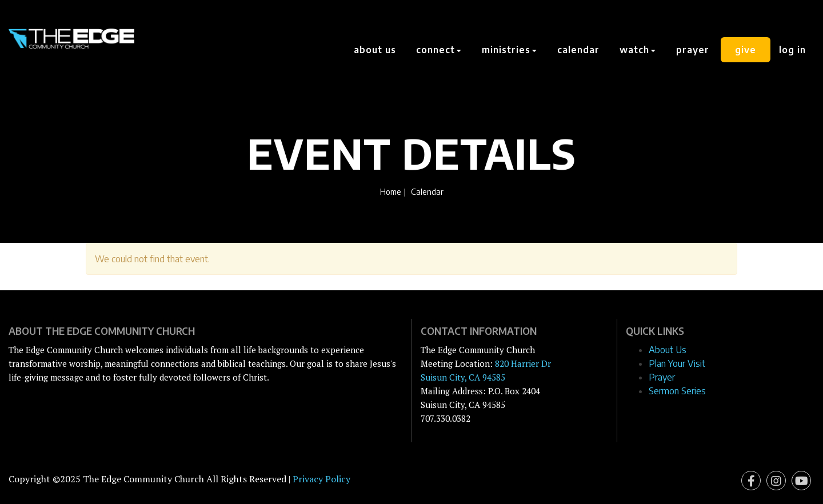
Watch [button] (638, 50)
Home (391, 191)
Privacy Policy (321, 479)
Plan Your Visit (677, 363)
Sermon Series (677, 391)
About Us (375, 50)
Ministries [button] (510, 50)
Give (746, 50)
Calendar (578, 50)
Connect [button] (439, 50)
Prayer (693, 50)
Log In (792, 50)
